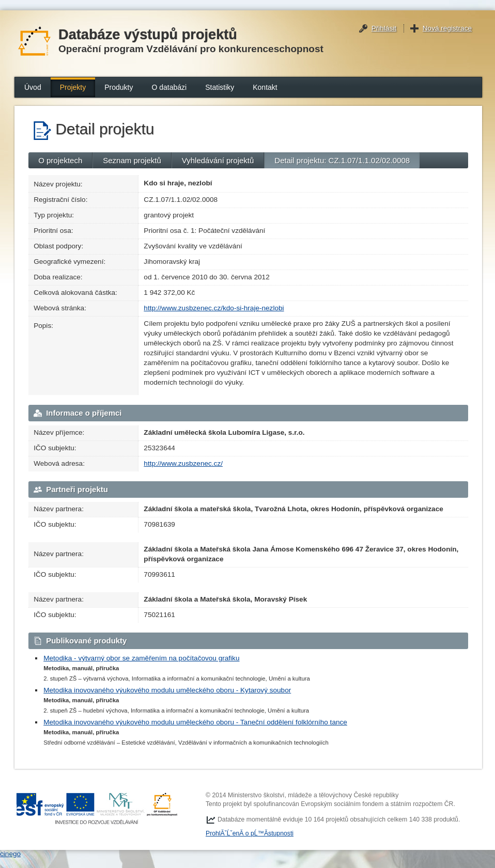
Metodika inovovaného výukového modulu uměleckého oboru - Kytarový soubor (167, 690)
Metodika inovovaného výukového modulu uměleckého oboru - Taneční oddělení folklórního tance (195, 722)
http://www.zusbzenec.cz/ (183, 463)
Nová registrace (447, 28)
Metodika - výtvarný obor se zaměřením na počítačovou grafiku (141, 658)
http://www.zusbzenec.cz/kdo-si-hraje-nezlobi (214, 308)
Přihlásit (384, 28)
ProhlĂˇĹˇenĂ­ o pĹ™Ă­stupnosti (250, 833)
